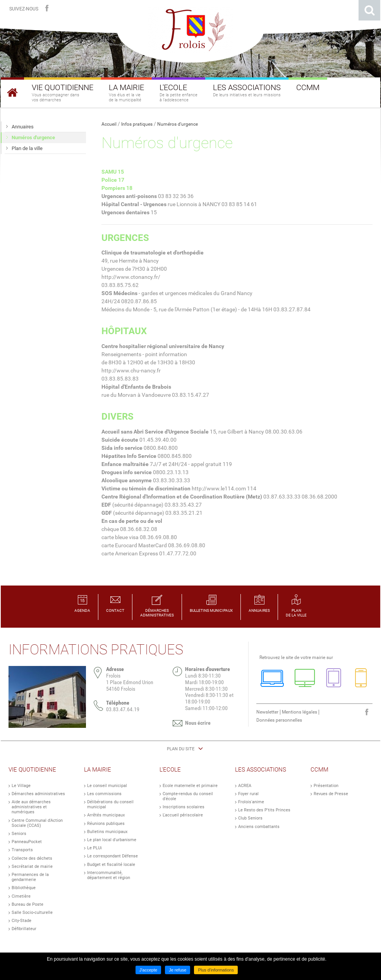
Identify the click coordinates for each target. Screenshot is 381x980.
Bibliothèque (24, 888)
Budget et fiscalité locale (111, 865)
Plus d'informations (216, 970)
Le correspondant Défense (112, 856)
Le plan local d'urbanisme (112, 840)
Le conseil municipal (107, 786)
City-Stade (21, 921)
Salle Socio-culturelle (32, 913)
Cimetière (21, 896)
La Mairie (98, 770)
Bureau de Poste (27, 904)
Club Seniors (250, 818)
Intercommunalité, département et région (109, 875)
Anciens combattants (259, 827)
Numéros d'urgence (178, 124)
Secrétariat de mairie (32, 866)
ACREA (245, 786)
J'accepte (148, 970)
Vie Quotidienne (32, 770)
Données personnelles (279, 720)
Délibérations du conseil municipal (110, 804)
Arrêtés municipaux (106, 815)
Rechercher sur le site (369, 10)
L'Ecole (170, 770)
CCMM (319, 770)
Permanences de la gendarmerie (30, 877)
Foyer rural (248, 794)
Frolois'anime (251, 802)
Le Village (21, 786)
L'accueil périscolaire (183, 815)
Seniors (19, 834)
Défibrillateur (24, 929)
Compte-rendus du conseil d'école (188, 796)
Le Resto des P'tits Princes (264, 810)
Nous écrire (198, 723)
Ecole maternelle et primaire (190, 786)
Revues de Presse (331, 794)
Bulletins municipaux (107, 832)
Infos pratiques (137, 124)
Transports (22, 850)
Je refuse (178, 970)
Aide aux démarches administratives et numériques (31, 807)
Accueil (109, 124)
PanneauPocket (27, 842)
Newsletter (267, 712)
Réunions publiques (106, 824)
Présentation (326, 786)
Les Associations (261, 770)
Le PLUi (94, 848)
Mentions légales (299, 712)
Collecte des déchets (32, 858)
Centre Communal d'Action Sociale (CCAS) (37, 823)
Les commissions (104, 794)
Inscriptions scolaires (184, 807)
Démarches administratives (38, 794)
